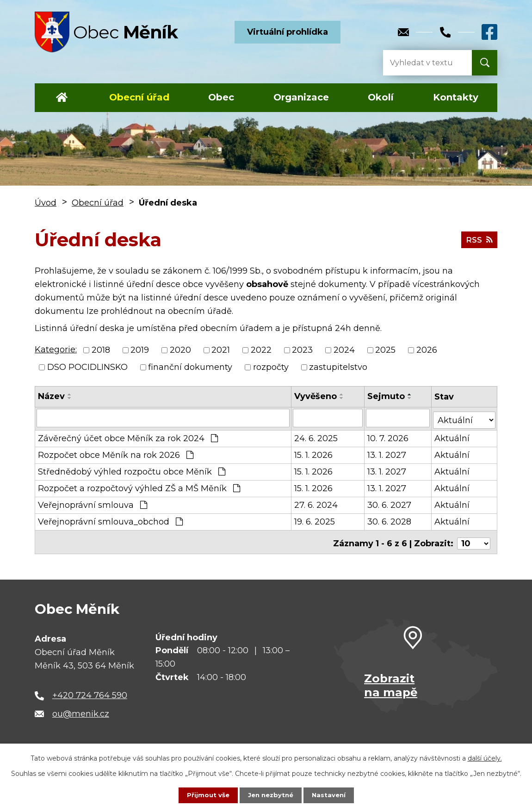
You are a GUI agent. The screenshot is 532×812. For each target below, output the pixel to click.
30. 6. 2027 (390, 503)
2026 (427, 350)
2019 (140, 350)
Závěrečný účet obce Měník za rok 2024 (128, 436)
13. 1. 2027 (387, 453)
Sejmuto (387, 396)
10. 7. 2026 (388, 436)
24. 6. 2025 (316, 436)
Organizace (301, 97)
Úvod (62, 98)
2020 (180, 350)
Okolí (381, 97)
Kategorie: (56, 350)
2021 (221, 350)
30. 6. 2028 (390, 519)
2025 (385, 350)
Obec (221, 97)
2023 (302, 350)
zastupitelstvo (338, 367)
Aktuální (453, 436)
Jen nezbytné (270, 795)
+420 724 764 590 (90, 691)
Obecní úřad (139, 97)
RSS (478, 239)
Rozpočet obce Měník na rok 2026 (116, 453)
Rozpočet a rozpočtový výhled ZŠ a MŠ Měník (139, 486)
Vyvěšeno (315, 396)
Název (51, 396)
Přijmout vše (206, 795)
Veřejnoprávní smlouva (93, 503)
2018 (101, 350)
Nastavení (331, 795)
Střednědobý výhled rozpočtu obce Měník (132, 469)
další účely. (485, 758)
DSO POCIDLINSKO (87, 367)
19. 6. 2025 (315, 519)
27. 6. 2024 (316, 503)
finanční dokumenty (190, 367)
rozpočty (271, 367)
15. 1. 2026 (313, 453)
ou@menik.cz (81, 709)
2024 (344, 350)
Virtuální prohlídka (288, 32)
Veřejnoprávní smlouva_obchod (110, 519)
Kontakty (456, 97)
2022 (261, 350)
